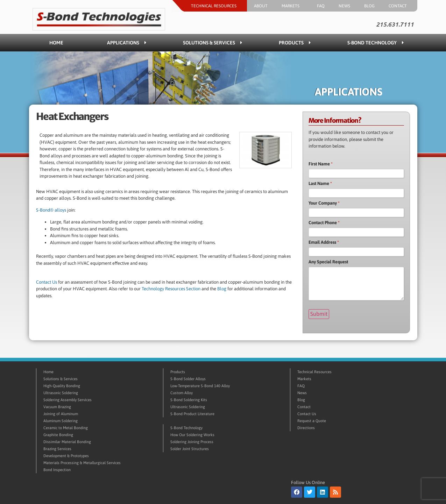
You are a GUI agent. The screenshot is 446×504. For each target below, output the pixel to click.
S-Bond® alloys (51, 210)
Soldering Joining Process (192, 441)
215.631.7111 (395, 24)
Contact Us (47, 282)
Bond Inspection (57, 469)
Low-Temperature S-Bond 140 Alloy (200, 385)
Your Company (324, 203)
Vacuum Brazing (57, 406)
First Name (321, 164)
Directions (306, 427)
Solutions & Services (213, 43)
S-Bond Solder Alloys (188, 378)
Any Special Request (328, 262)
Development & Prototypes (66, 455)
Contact (399, 6)
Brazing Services (57, 448)
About (261, 6)
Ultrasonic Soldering (61, 392)
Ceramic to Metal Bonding (66, 427)
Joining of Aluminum (61, 413)
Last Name (320, 183)
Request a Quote (312, 420)
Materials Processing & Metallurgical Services (82, 462)
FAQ (321, 6)
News (344, 6)
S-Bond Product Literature (192, 413)
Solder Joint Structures (190, 448)
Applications (127, 43)
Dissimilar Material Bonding (67, 441)
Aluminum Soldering (61, 420)
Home (56, 43)
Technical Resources (215, 6)
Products (295, 43)
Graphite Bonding (58, 434)
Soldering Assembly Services (68, 399)
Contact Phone (324, 223)
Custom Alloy (182, 392)
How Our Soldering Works (192, 434)
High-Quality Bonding (62, 385)
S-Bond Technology (376, 43)
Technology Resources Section (171, 289)
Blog (369, 6)
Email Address (324, 242)
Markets (292, 6)
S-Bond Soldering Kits (189, 399)
